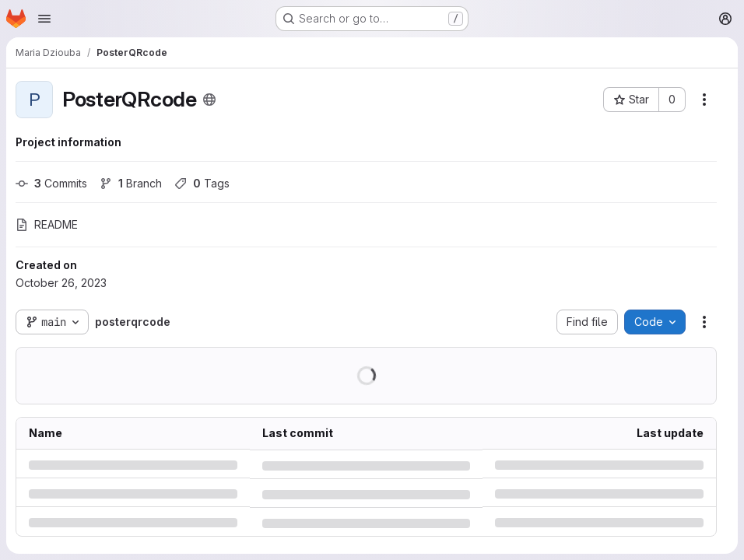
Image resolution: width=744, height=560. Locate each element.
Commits (51, 183)
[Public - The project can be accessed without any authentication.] (209, 100)
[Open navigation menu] (44, 19)
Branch (131, 183)
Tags (202, 183)
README (47, 224)
